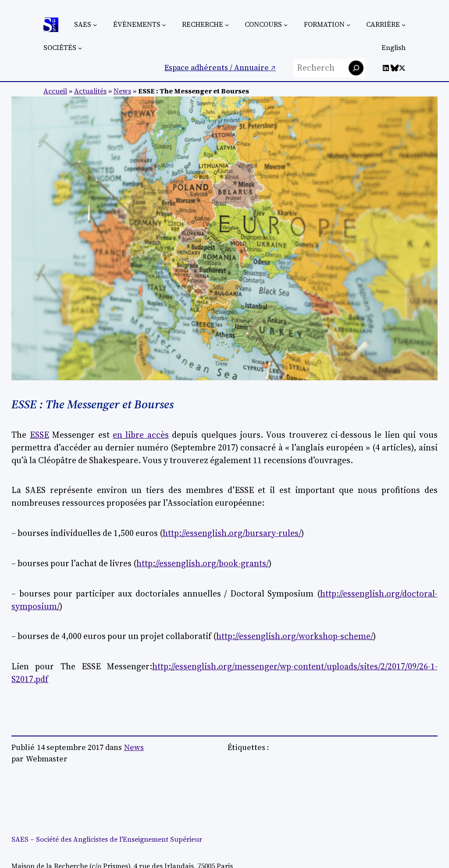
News (122, 91)
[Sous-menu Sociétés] (80, 48)
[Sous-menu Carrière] (404, 25)
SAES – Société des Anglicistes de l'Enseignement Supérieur (107, 839)
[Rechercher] (356, 68)
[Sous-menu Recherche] (227, 25)
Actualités (90, 91)
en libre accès (141, 435)
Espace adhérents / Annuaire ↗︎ (220, 68)
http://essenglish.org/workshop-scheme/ (295, 636)
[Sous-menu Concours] (286, 25)
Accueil (55, 91)
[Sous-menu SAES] (95, 25)
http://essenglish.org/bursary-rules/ (232, 533)
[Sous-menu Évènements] (164, 25)
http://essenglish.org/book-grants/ (203, 563)
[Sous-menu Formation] (348, 25)
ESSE (39, 435)
